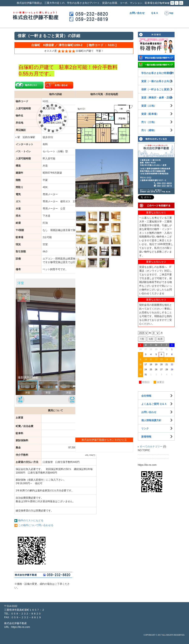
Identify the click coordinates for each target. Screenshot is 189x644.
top (169, 13)
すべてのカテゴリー (151, 447)
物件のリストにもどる (31, 520)
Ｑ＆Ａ (155, 13)
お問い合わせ (137, 13)
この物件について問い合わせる (36, 525)
